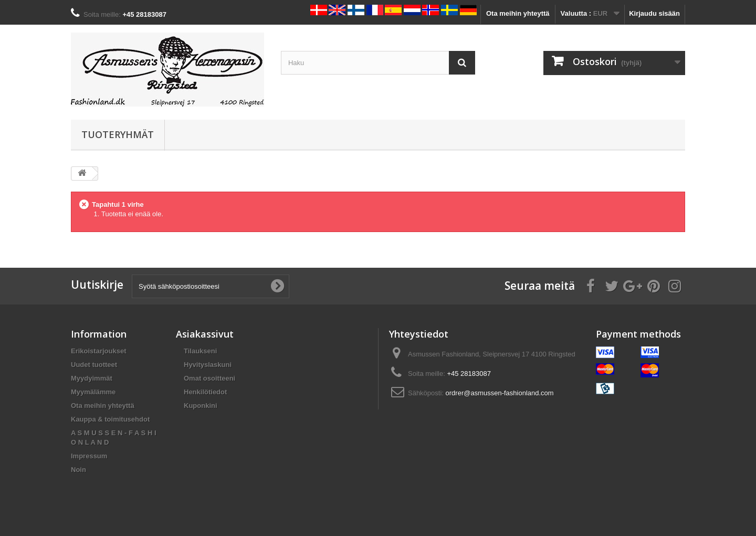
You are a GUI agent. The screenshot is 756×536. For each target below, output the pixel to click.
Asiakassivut (205, 334)
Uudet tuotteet (94, 365)
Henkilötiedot (205, 392)
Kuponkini (201, 406)
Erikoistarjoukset (99, 351)
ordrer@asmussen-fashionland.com (500, 393)
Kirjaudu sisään (654, 13)
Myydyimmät (92, 378)
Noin (78, 470)
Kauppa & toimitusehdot (110, 419)
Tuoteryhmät (118, 134)
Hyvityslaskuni (208, 365)
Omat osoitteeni (209, 378)
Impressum (89, 456)
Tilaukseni (200, 351)
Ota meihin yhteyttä (518, 13)
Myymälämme (93, 392)
